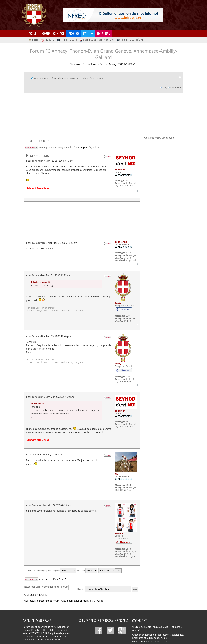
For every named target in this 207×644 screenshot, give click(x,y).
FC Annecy (48, 40)
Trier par (87, 571)
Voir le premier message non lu (55, 147)
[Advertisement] (103, 115)
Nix (34, 454)
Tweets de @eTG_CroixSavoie (159, 138)
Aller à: (80, 589)
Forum (46, 33)
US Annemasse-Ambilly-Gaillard (97, 40)
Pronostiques (37, 141)
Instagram (104, 33)
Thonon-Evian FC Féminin (131, 40)
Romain (36, 505)
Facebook (74, 33)
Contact (59, 33)
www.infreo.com (160, 641)
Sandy (35, 275)
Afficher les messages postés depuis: (51, 571)
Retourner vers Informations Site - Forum (46, 587)
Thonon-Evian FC (67, 40)
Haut (138, 191)
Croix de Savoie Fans (63, 78)
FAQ (165, 88)
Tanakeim (38, 161)
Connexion (176, 88)
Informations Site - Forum (89, 78)
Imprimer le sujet (180, 77)
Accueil (34, 33)
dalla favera (39, 243)
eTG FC (33, 40)
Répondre (31, 147)
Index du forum (42, 78)
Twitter (88, 33)
